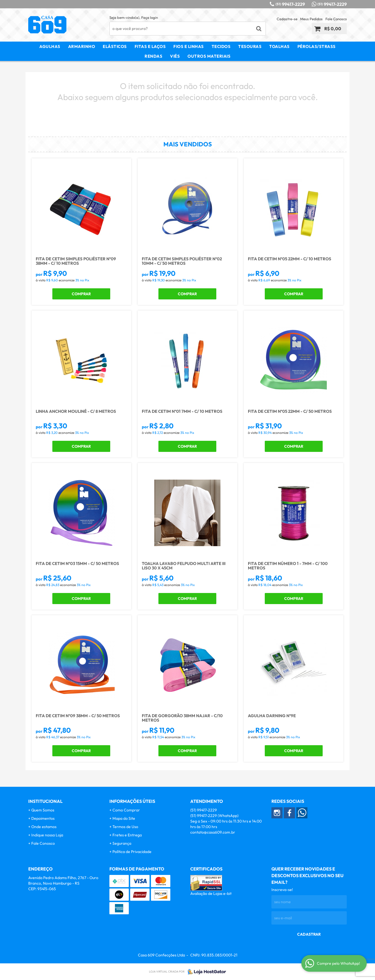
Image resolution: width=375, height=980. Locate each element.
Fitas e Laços (150, 46)
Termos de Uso (125, 827)
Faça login (150, 17)
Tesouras (250, 46)
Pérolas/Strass (317, 46)
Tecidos (221, 46)
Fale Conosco (336, 19)
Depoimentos (43, 818)
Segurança (122, 843)
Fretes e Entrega (127, 835)
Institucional (45, 801)
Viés (175, 56)
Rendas (153, 56)
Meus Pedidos (311, 19)
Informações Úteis (132, 801)
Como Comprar (126, 810)
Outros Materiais (209, 56)
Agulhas (50, 46)
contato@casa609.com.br (213, 832)
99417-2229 (290, 4)
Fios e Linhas (189, 46)
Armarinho (82, 46)
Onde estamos (44, 827)
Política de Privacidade (132, 852)
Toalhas (279, 46)
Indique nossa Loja (47, 835)
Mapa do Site (124, 818)
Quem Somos (43, 810)
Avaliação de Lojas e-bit (211, 894)
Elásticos (115, 46)
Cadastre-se (287, 19)
